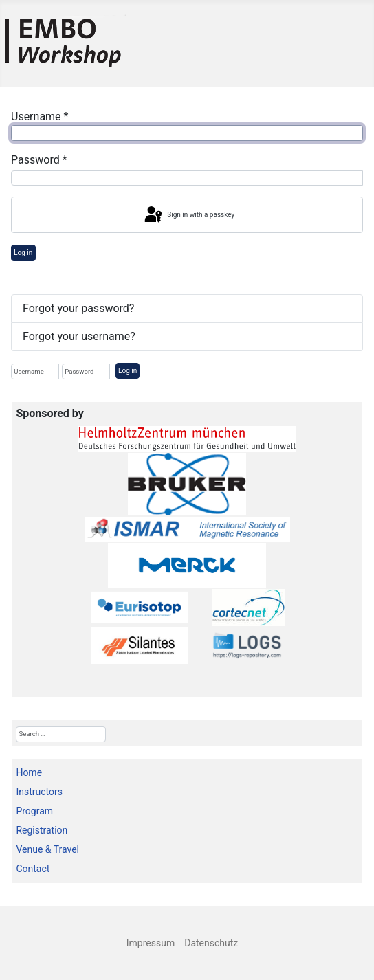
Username (40, 116)
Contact (33, 869)
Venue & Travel (47, 849)
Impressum (151, 943)
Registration (42, 830)
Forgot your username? (79, 336)
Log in (23, 253)
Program (34, 811)
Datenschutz (211, 943)
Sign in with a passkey (188, 215)
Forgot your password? (78, 308)
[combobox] (60, 734)
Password (39, 160)
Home (29, 772)
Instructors (39, 792)
